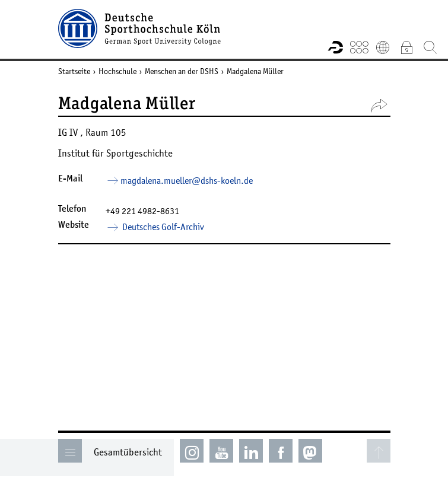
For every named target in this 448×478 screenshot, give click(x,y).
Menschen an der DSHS (182, 71)
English (383, 47)
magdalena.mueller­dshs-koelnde (187, 180)
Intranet (406, 47)
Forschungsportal (335, 47)
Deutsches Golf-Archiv (162, 227)
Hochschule (117, 71)
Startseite (74, 71)
